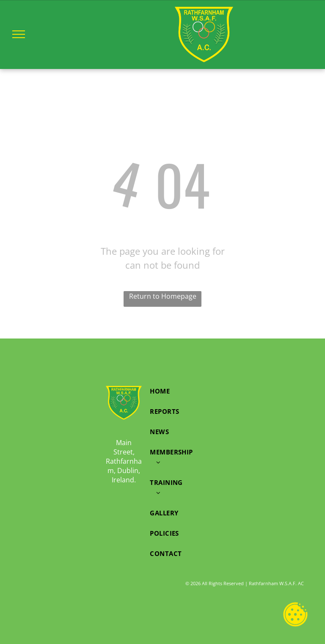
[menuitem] (171, 391)
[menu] (19, 34)
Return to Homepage (163, 296)
